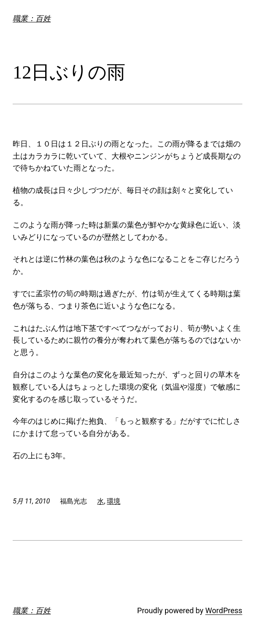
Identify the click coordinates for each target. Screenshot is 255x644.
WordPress (224, 610)
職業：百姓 (32, 18)
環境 (114, 501)
